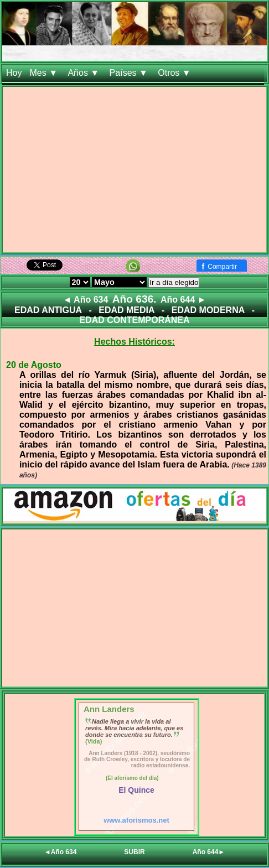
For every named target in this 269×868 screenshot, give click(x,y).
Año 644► (209, 852)
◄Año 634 (61, 852)
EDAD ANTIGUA (48, 310)
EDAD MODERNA (208, 310)
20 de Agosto (34, 365)
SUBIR (134, 852)
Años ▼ (84, 73)
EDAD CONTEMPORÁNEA (134, 320)
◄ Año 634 (85, 300)
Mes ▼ (45, 73)
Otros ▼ (175, 73)
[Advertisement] (134, 172)
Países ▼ (130, 73)
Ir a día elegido (174, 282)
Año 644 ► (183, 300)
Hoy (14, 73)
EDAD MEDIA (126, 310)
